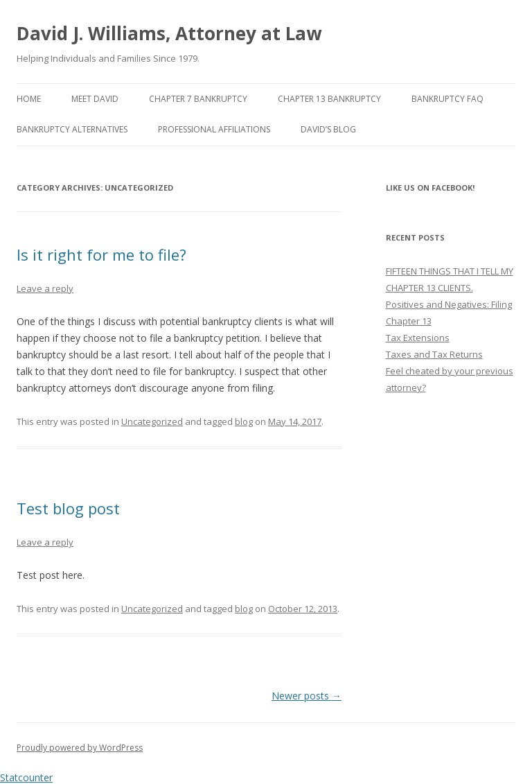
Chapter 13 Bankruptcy (329, 99)
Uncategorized (152, 421)
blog (244, 421)
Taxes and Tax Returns (434, 354)
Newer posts (307, 696)
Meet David (95, 99)
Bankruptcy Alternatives (72, 129)
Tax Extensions (418, 338)
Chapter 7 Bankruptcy (198, 99)
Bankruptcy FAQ (447, 99)
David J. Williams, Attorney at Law (169, 33)
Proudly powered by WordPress (80, 748)
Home (29, 99)
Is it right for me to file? (101, 254)
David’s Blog (328, 129)
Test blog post (68, 508)
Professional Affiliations (214, 129)
